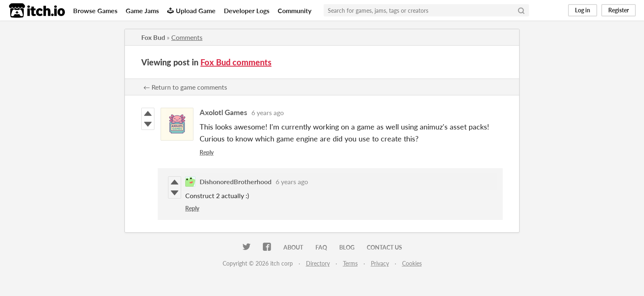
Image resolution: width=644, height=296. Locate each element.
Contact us (384, 247)
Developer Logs (247, 10)
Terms (350, 263)
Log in (583, 10)
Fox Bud (153, 37)
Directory (318, 263)
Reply (207, 152)
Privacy (380, 263)
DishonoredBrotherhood (236, 182)
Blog (347, 247)
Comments (187, 37)
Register (619, 10)
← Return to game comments (185, 87)
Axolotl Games (223, 112)
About (293, 247)
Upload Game (191, 10)
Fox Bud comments (236, 62)
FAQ (321, 247)
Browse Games (95, 10)
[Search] (521, 10)
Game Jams (142, 10)
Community (294, 10)
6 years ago (268, 112)
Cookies (412, 263)
